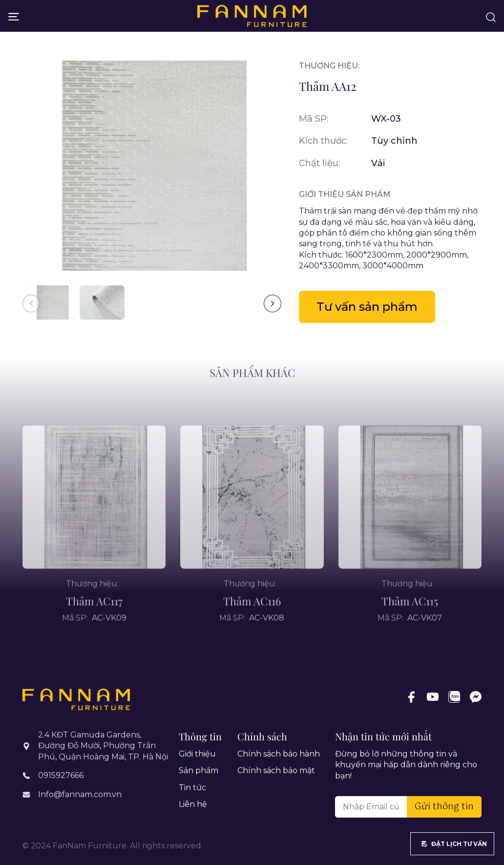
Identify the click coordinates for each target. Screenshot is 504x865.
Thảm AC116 (252, 619)
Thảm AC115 (410, 619)
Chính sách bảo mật (276, 770)
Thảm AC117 (94, 619)
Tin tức (192, 788)
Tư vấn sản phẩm (367, 307)
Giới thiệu (197, 754)
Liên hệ (193, 804)
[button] (273, 303)
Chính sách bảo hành (279, 754)
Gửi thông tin (444, 807)
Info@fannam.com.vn (80, 794)
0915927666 (61, 775)
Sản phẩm (199, 770)
